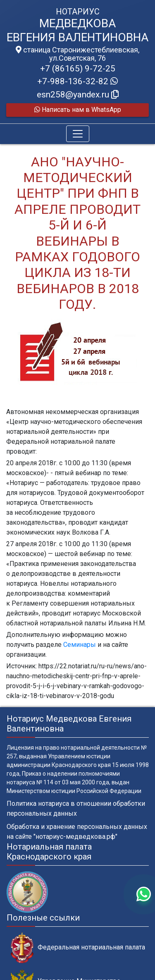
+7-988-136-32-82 (77, 81)
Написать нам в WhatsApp (78, 110)
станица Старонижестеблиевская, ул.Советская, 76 (77, 54)
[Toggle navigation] (78, 134)
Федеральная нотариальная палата (78, 948)
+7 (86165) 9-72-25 (78, 69)
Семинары (80, 645)
